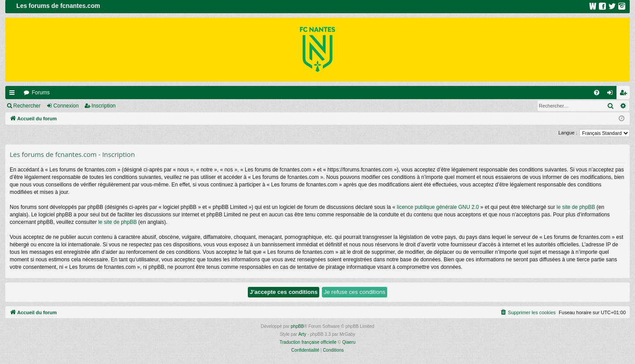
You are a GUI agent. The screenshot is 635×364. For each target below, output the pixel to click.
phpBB (297, 326)
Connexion (66, 106)
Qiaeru (349, 342)
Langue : (568, 133)
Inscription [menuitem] (625, 94)
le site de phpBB (576, 207)
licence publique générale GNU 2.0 (438, 207)
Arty (303, 334)
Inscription (104, 106)
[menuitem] (597, 93)
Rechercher (27, 106)
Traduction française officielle (308, 342)
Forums (41, 93)
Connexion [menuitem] (612, 94)
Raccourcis (14, 94)
